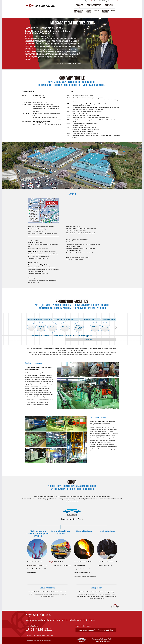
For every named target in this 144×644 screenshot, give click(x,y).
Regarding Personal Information (36, 635)
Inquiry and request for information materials (96, 630)
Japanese (88, 1)
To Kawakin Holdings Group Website (106, 1)
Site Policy (50, 635)
